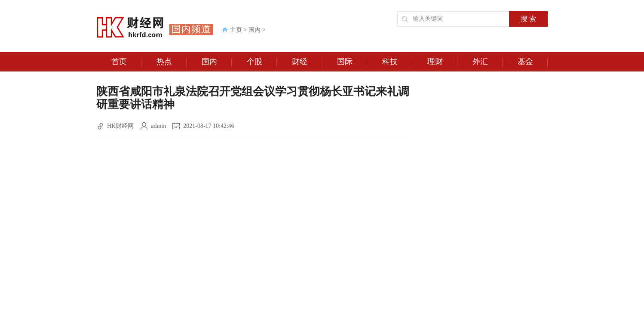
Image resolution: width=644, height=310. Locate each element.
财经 (307, 62)
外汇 (488, 62)
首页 (127, 62)
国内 (255, 30)
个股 (262, 62)
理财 (443, 62)
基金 (533, 62)
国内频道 (191, 29)
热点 (172, 62)
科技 (397, 62)
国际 (352, 62)
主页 (236, 30)
